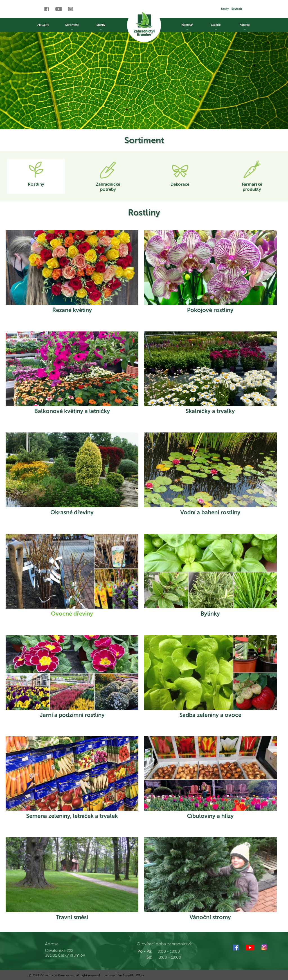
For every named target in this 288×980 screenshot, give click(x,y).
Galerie (216, 27)
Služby (101, 27)
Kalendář (187, 27)
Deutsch (237, 9)
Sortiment (72, 27)
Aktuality (43, 25)
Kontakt (245, 27)
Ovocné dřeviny (72, 614)
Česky (225, 9)
